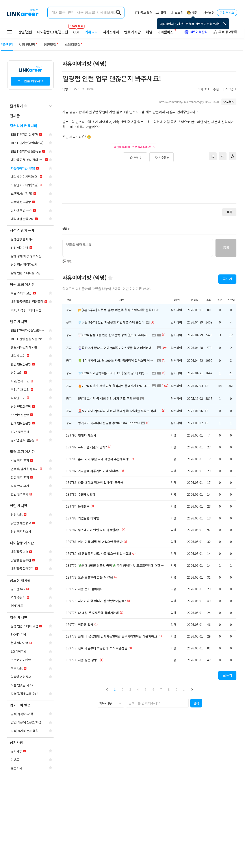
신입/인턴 (25, 32)
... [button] (184, 689)
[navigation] (30, 116)
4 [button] (138, 689)
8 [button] (169, 689)
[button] (107, 689)
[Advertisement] (149, 185)
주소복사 (229, 102)
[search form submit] (118, 13)
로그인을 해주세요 (30, 81)
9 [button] (176, 689)
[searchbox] (157, 703)
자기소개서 (111, 32)
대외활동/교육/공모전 (53, 32)
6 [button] (153, 689)
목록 (229, 212)
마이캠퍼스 (165, 32)
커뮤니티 (91, 32)
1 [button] (115, 689)
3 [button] (130, 689)
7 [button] (161, 689)
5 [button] (146, 689)
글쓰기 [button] (227, 279)
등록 (226, 248)
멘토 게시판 (132, 32)
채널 (149, 32)
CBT (76, 30)
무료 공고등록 (225, 32)
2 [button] (123, 689)
